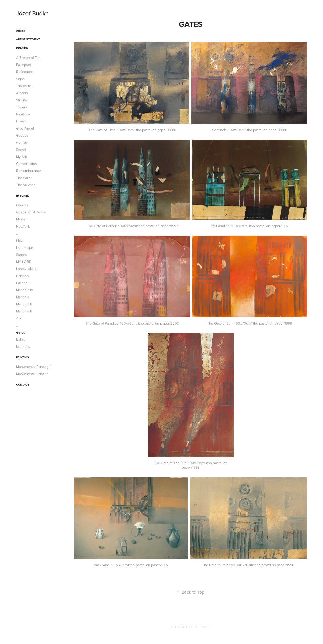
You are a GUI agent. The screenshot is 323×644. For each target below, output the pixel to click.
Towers (22, 107)
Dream (21, 121)
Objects (22, 205)
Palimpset (24, 65)
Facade (22, 283)
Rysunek (22, 196)
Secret (21, 150)
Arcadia (22, 93)
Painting (22, 357)
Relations (23, 114)
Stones (22, 255)
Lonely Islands (27, 269)
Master (21, 219)
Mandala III (24, 311)
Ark (19, 318)
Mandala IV (25, 290)
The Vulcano (26, 185)
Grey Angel (25, 128)
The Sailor (24, 178)
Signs (20, 79)
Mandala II (24, 304)
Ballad (21, 339)
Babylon (22, 276)
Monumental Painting (32, 374)
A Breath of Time (29, 58)
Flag (19, 240)
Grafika (22, 48)
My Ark (22, 157)
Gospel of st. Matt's (31, 212)
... (17, 233)
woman (22, 142)
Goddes (22, 135)
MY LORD (24, 262)
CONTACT (23, 385)
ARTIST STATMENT (28, 39)
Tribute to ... (25, 86)
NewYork (23, 226)
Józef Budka (33, 13)
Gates (21, 332)
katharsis (23, 346)
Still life (22, 100)
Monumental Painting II (34, 367)
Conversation (26, 164)
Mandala (23, 297)
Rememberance (29, 171)
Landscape (25, 247)
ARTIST (21, 31)
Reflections (25, 72)
